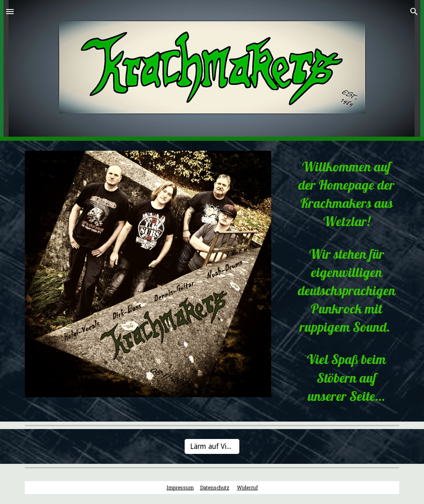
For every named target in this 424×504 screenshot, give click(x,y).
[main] (340, 281)
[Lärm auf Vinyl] (212, 447)
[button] (10, 11)
